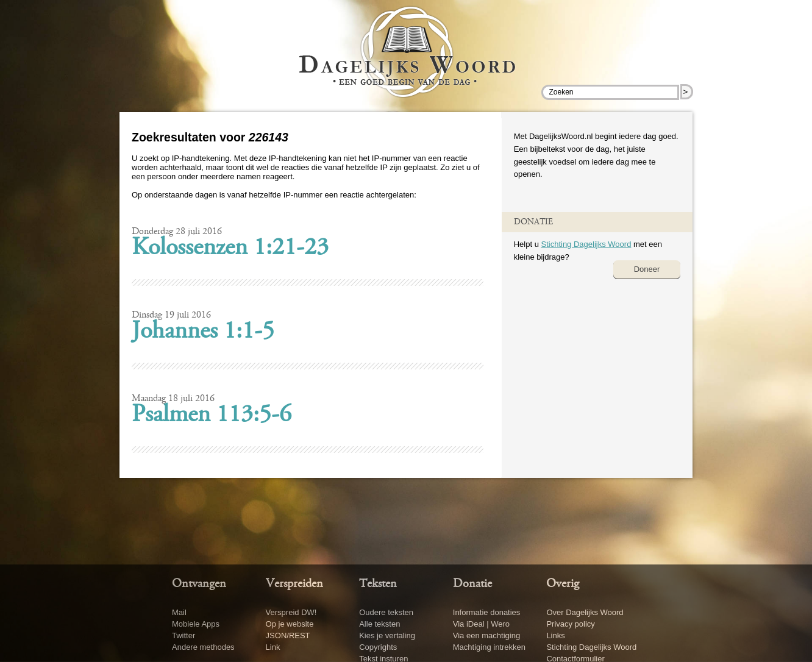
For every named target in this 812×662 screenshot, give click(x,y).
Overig (563, 584)
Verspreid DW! (291, 612)
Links (555, 635)
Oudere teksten (386, 612)
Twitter (183, 635)
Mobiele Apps (196, 624)
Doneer (647, 269)
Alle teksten (379, 624)
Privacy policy (570, 624)
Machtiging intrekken (489, 647)
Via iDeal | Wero (481, 624)
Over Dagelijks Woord (585, 612)
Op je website (290, 624)
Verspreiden (294, 584)
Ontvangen (199, 584)
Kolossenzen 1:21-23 (230, 249)
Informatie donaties (487, 612)
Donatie (472, 584)
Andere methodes (203, 647)
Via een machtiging (486, 635)
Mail (179, 612)
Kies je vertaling (387, 635)
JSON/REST (288, 635)
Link (273, 647)
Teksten (378, 584)
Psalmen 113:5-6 (212, 416)
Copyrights (378, 647)
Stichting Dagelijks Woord (586, 244)
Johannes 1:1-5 (203, 332)
